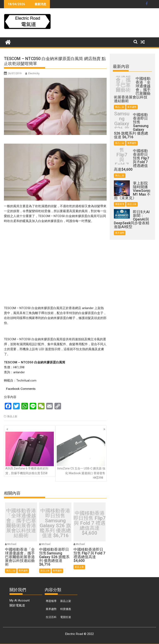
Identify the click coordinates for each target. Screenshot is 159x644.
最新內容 (121, 66)
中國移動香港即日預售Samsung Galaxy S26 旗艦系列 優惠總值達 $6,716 (55, 523)
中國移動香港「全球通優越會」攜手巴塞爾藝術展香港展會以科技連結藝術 (21, 523)
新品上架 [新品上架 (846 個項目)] (66, 601)
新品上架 (12, 416)
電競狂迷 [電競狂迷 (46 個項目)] (66, 617)
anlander (19, 372)
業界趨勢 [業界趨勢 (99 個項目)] (51, 609)
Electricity (34, 73)
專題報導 (120, 204)
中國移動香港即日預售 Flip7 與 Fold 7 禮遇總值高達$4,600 (90, 523)
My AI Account (20, 600)
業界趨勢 (23, 571)
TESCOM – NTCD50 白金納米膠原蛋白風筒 (67, 216)
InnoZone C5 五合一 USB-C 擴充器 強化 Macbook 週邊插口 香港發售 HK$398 (81, 456)
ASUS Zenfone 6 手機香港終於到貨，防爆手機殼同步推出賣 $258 (30, 453)
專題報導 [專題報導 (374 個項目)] (51, 601)
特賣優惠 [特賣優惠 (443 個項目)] (66, 609)
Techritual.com (26, 380)
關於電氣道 (17, 605)
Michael (12, 544)
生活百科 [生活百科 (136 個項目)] (51, 617)
